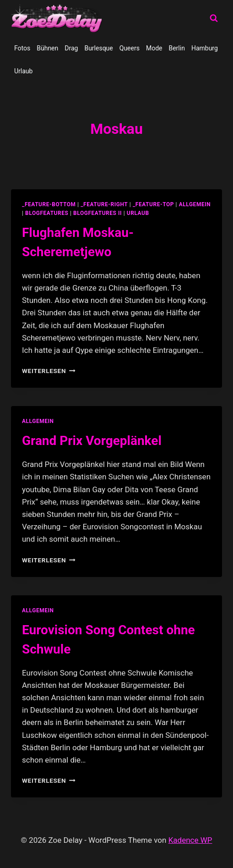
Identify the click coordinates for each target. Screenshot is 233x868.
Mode (154, 48)
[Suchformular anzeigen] (214, 18)
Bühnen (47, 48)
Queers (130, 48)
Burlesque (98, 48)
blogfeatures (47, 213)
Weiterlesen (49, 371)
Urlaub (23, 71)
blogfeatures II (98, 213)
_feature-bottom (49, 204)
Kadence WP (190, 840)
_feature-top (153, 204)
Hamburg (205, 48)
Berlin (176, 48)
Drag (71, 48)
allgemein (195, 204)
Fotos (22, 48)
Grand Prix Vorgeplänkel (92, 441)
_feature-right (104, 204)
